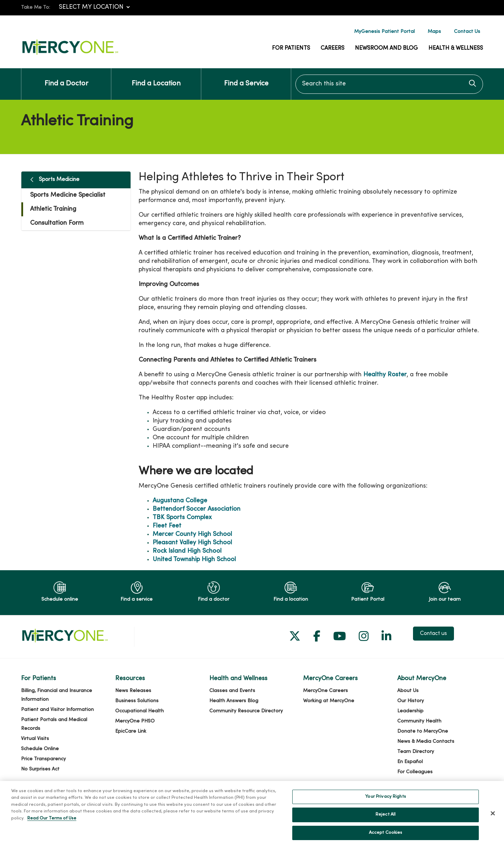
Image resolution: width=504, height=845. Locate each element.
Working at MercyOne (329, 701)
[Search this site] (389, 84)
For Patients (291, 48)
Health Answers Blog (234, 701)
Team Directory (416, 752)
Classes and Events (232, 691)
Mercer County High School (192, 534)
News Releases (133, 691)
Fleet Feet (167, 526)
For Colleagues (415, 772)
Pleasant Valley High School (192, 543)
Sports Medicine (59, 180)
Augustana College (180, 501)
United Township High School (194, 560)
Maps (434, 32)
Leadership (410, 711)
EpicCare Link (131, 731)
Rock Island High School (187, 551)
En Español (410, 762)
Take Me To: (36, 8)
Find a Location (156, 78)
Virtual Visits (35, 739)
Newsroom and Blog (386, 48)
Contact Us (467, 32)
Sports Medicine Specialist (68, 195)
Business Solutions (137, 701)
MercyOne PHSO (135, 721)
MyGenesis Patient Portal (384, 32)
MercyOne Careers (325, 691)
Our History (411, 701)
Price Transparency (43, 759)
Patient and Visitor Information (57, 710)
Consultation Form (57, 223)
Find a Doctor (66, 78)
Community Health (419, 721)
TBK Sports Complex (182, 518)
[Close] (493, 820)
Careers (332, 48)
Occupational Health (139, 711)
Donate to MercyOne (423, 731)
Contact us (433, 634)
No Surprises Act (40, 769)
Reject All (386, 822)
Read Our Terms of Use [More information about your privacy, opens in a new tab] (52, 826)
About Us (408, 691)
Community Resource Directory (246, 711)
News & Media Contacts (426, 742)
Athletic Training (53, 209)
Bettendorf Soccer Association (197, 509)
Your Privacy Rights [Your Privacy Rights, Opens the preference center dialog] (385, 804)
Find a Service (246, 78)
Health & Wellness (456, 48)
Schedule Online (40, 749)
